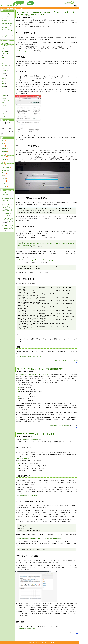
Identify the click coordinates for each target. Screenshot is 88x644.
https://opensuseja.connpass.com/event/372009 (29, 356)
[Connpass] (21, 8)
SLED (3, 58)
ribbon (3, 165)
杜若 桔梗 (4, 186)
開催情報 (4, 98)
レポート (4, 105)
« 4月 (2, 135)
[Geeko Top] (3, 8)
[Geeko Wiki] (15, 8)
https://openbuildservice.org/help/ (28, 628)
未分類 (3, 116)
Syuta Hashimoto (5, 168)
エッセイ (4, 108)
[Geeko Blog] (9, 8)
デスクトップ (5, 65)
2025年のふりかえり (6, 21)
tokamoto (4, 173)
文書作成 (4, 78)
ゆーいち (4, 181)
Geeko (3, 111)
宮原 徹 (3, 184)
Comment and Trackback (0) (72, 361)
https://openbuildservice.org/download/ (27, 495)
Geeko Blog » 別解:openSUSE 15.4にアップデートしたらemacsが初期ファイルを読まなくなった (7, 212)
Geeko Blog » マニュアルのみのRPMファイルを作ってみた (32, 374)
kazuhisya (4, 157)
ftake (3, 143)
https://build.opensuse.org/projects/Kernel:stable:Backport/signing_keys (36, 260)
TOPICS (3, 114)
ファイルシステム (6, 68)
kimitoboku (4, 159)
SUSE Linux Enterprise (7, 54)
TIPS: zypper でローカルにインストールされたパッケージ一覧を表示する (7, 220)
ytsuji (3, 176)
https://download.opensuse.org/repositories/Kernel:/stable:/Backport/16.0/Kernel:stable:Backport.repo (46, 244)
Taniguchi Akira (5, 170)
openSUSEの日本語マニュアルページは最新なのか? (40, 369)
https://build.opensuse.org (23, 458)
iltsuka (3, 154)
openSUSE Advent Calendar (30, 439)
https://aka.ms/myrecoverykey (24, 51)
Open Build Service (57, 361)
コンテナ (4, 71)
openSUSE (63, 361)
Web (3, 73)
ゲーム (4, 76)
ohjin (3, 162)
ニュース (4, 89)
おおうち (4, 178)
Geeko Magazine (5, 43)
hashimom (4, 149)
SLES (3, 60)
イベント (4, 92)
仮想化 (4, 84)
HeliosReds (4, 151)
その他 (68, 426)
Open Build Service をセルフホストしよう (36, 434)
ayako (3, 141)
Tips (65, 426)
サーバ (4, 81)
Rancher (3, 49)
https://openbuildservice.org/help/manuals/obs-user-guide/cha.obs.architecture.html (39, 539)
